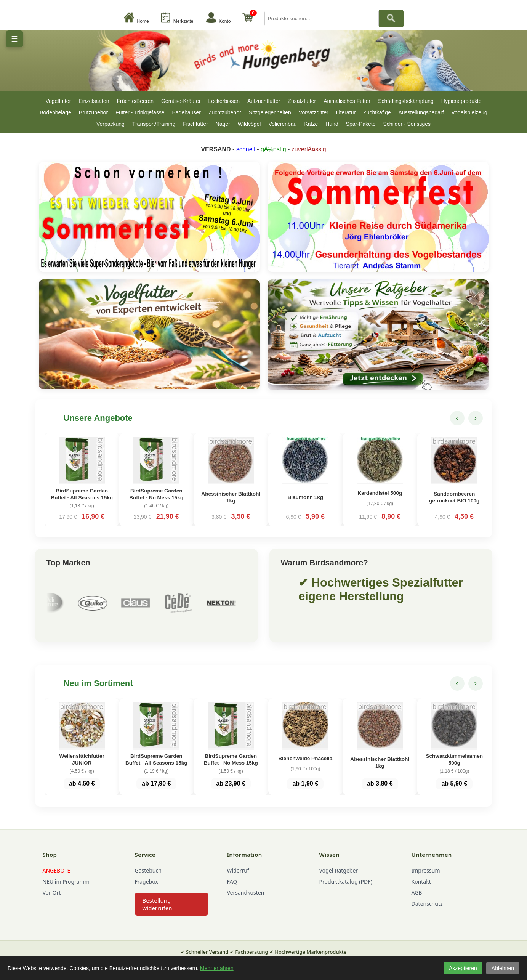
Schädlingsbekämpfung (406, 101)
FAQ (232, 889)
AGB (417, 900)
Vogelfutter (58, 101)
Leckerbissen (224, 101)
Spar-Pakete (361, 124)
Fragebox (147, 889)
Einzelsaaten (94, 101)
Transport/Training (154, 124)
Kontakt (421, 889)
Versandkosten (246, 900)
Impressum (426, 878)
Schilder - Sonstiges (407, 124)
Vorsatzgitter (314, 112)
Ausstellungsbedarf (421, 112)
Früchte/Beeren (135, 101)
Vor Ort (52, 900)
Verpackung (111, 124)
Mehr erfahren (217, 968)
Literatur (346, 112)
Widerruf (238, 878)
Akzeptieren (463, 968)
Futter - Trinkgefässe (140, 112)
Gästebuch (148, 878)
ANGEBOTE (57, 878)
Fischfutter (195, 124)
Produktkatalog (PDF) (346, 889)
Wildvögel (249, 124)
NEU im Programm (66, 889)
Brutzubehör (93, 112)
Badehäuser (186, 112)
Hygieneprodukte (461, 101)
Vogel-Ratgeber (339, 878)
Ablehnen (503, 968)
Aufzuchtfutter (264, 101)
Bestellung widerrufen (157, 911)
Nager (223, 124)
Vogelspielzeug (469, 112)
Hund (332, 124)
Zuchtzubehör (225, 112)
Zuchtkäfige (377, 112)
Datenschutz (427, 911)
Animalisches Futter (347, 101)
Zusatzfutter (302, 101)
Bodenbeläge (55, 112)
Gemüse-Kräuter (181, 101)
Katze (311, 124)
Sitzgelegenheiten (270, 112)
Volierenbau (282, 124)
